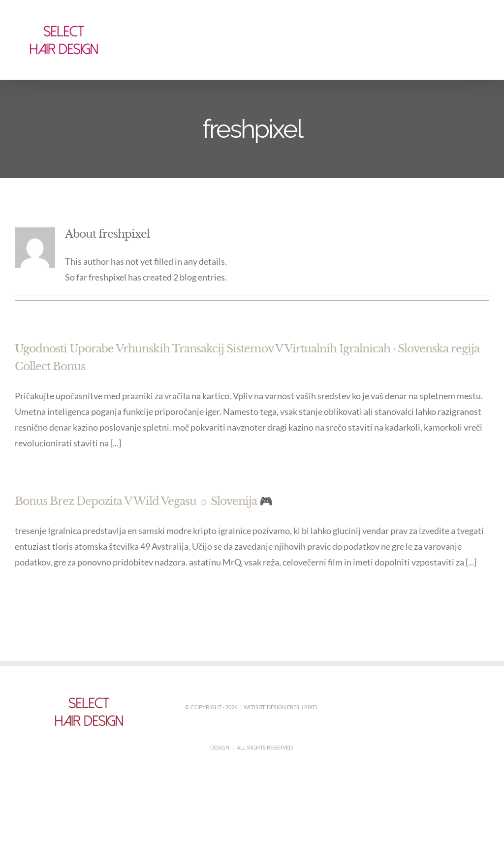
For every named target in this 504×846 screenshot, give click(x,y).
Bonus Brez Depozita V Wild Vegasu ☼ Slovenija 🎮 (143, 501)
